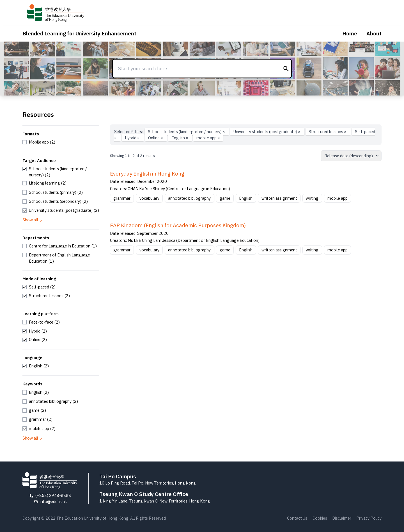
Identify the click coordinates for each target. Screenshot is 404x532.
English (180, 138)
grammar (122, 198)
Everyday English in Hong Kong (147, 174)
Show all (33, 220)
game (225, 198)
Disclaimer (342, 518)
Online (156, 138)
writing (312, 198)
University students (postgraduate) (267, 132)
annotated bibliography (189, 198)
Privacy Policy (369, 518)
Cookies (320, 518)
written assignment (279, 198)
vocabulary (149, 198)
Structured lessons (328, 132)
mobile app (208, 138)
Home (350, 33)
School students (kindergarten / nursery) (187, 132)
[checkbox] (39, 142)
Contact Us (297, 518)
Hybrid (133, 138)
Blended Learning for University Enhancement (79, 33)
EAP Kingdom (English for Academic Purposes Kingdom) (178, 225)
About (374, 33)
